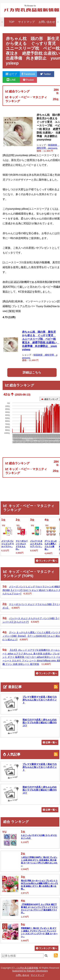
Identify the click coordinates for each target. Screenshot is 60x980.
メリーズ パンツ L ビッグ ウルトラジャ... (8, 544)
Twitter (46, 74)
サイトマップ (26, 22)
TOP (12, 22)
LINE (11, 80)
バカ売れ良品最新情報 (27, 968)
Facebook (28, 74)
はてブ (11, 74)
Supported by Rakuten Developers (30, 971)
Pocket (28, 80)
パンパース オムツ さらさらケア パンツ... (36, 544)
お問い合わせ (47, 22)
